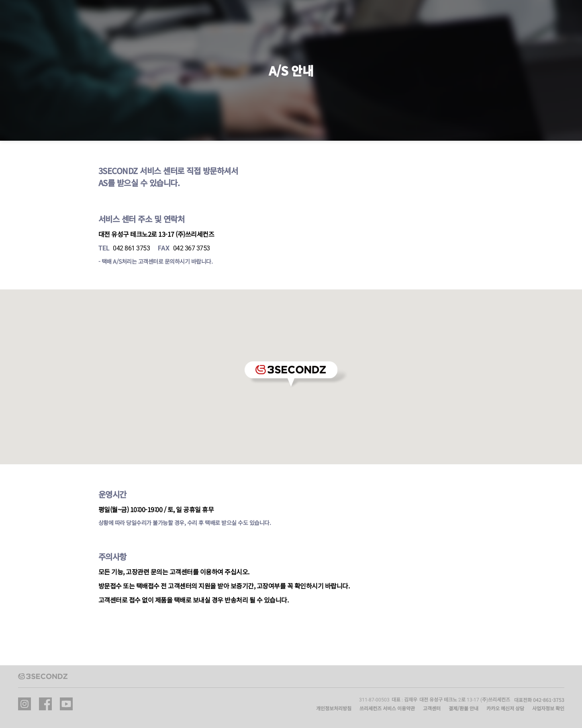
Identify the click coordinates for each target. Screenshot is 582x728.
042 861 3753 (131, 248)
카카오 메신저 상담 (505, 708)
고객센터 (432, 708)
